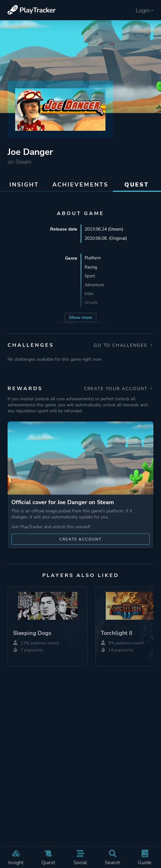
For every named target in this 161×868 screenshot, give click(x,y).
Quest (48, 858)
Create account (81, 539)
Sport (90, 277)
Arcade (91, 304)
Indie (89, 295)
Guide (145, 858)
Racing (91, 267)
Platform (93, 258)
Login (145, 10)
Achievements (80, 185)
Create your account (119, 389)
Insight (16, 858)
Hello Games (97, 324)
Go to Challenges (123, 345)
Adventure (95, 286)
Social (80, 858)
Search (113, 858)
